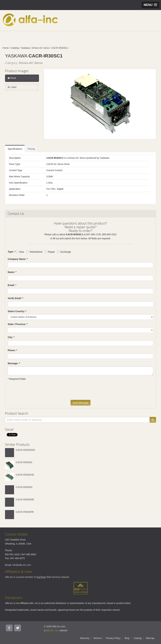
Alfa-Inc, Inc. (52, 630)
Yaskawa (25, 48)
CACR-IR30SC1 (60, 48)
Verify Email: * (15, 298)
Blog (127, 638)
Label (12, 87)
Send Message (80, 403)
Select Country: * (17, 311)
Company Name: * (18, 259)
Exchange (64, 252)
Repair (50, 252)
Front (12, 78)
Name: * (12, 272)
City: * (11, 337)
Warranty (85, 638)
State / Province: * (18, 324)
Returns (98, 638)
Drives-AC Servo (41, 48)
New (20, 252)
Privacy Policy (113, 638)
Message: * (14, 363)
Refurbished (34, 252)
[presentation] (33, 392)
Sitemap (150, 638)
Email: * (12, 285)
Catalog (15, 48)
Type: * (12, 252)
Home (6, 48)
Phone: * (12, 350)
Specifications (15, 149)
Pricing (31, 149)
